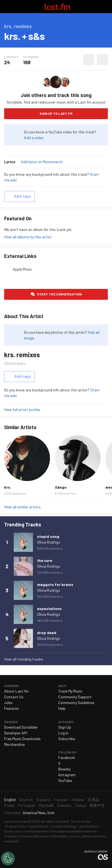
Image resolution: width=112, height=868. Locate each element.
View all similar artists (22, 507)
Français (61, 800)
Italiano (78, 800)
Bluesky (64, 769)
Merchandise (14, 744)
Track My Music (70, 691)
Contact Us (14, 697)
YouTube (65, 780)
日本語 (94, 800)
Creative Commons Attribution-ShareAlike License (42, 836)
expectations (49, 609)
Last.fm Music (89, 826)
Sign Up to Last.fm (56, 113)
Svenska (64, 805)
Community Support (75, 697)
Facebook (67, 757)
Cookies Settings (64, 826)
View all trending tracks (24, 659)
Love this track (89, 60)
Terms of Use (81, 821)
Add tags (23, 196)
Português (27, 805)
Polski (9, 805)
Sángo (61, 487)
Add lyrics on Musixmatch (42, 162)
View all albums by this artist (28, 237)
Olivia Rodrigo (49, 542)
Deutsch (26, 800)
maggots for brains (55, 584)
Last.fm (57, 7)
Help (62, 708)
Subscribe (67, 739)
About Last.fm (16, 691)
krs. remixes (22, 355)
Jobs (8, 703)
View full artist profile (22, 410)
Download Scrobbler (21, 727)
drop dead (47, 633)
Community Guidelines (76, 703)
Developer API (16, 733)
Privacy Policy (16, 826)
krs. (8, 487)
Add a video (34, 138)
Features (12, 708)
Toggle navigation (7, 7)
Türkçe (80, 805)
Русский (46, 805)
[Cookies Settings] (8, 858)
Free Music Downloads (22, 739)
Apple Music (22, 269)
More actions (102, 60)
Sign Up (65, 727)
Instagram (67, 775)
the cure (45, 560)
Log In (63, 733)
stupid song (48, 536)
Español (43, 800)
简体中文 (97, 805)
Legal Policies (38, 826)
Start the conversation (59, 294)
